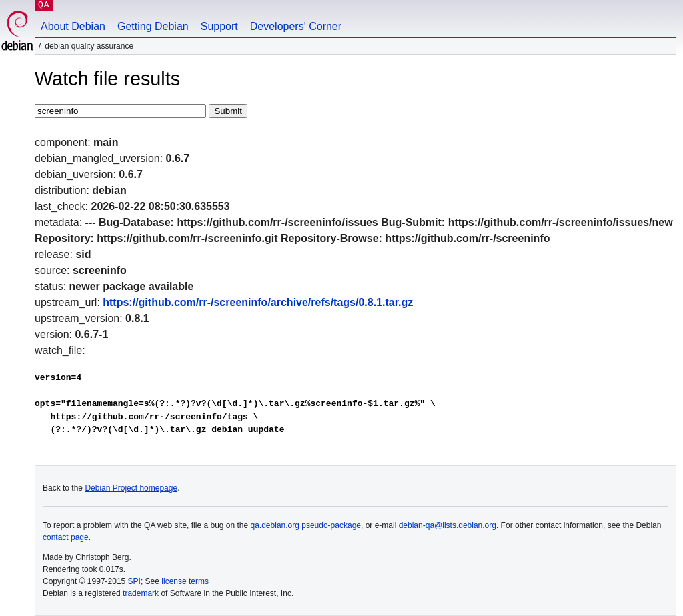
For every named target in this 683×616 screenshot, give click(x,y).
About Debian (73, 26)
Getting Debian (153, 26)
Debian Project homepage (131, 488)
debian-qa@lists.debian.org (448, 525)
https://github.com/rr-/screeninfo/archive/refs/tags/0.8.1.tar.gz (258, 302)
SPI (134, 581)
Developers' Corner (296, 26)
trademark (141, 593)
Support (219, 26)
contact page (66, 537)
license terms (185, 581)
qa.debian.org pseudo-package (306, 525)
